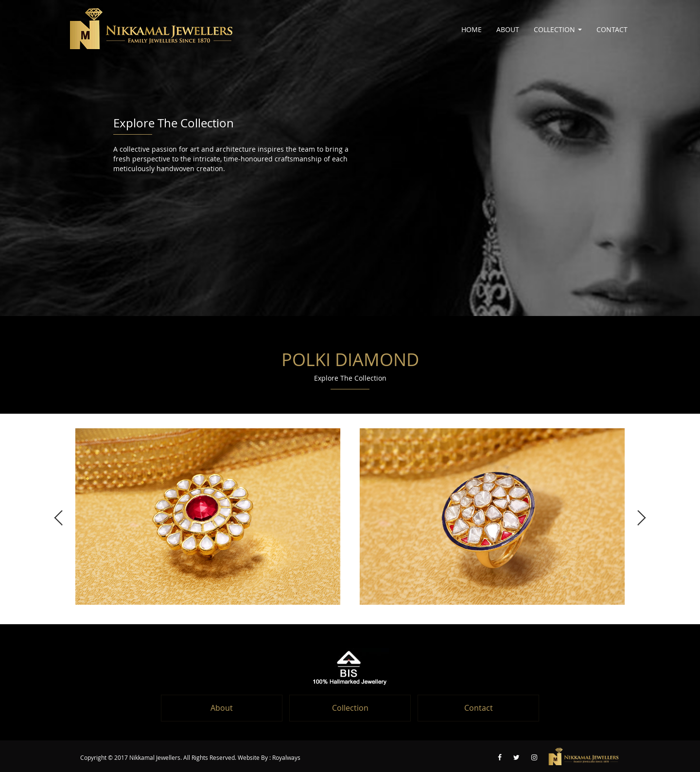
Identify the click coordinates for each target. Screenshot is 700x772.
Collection (558, 29)
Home (472, 29)
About (508, 29)
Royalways (286, 758)
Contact (612, 29)
